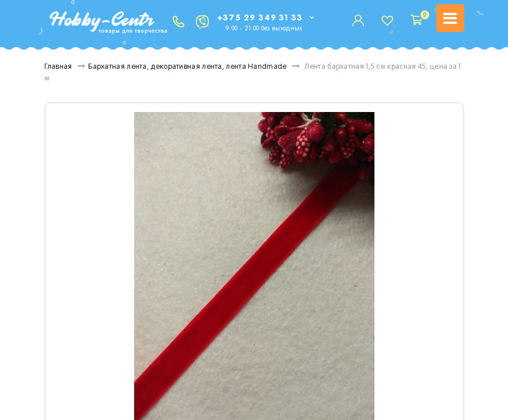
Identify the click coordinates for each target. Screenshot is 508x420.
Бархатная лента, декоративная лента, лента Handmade (187, 67)
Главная (58, 67)
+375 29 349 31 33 (260, 18)
